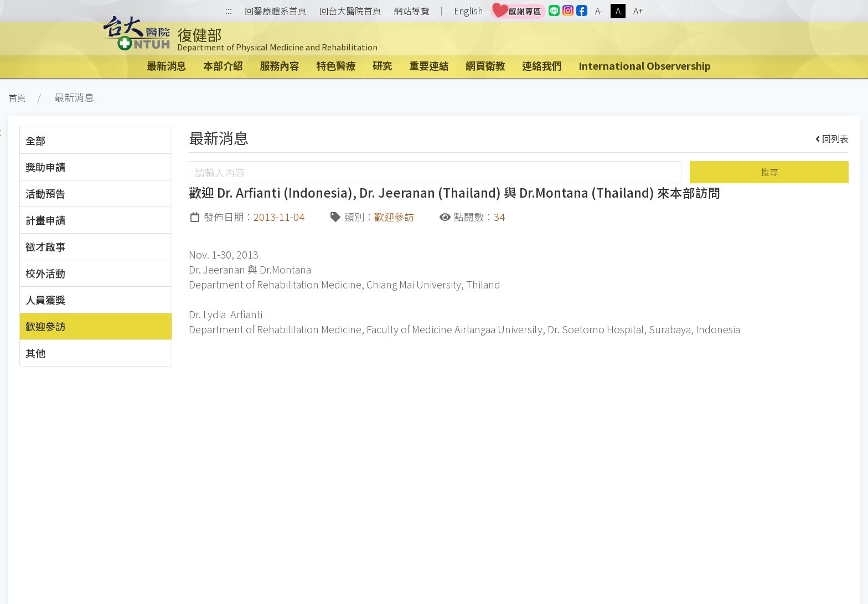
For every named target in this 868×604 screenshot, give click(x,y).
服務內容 (280, 65)
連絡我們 (542, 65)
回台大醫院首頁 (350, 11)
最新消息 (167, 65)
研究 (383, 65)
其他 (35, 353)
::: (229, 11)
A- (599, 11)
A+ (638, 11)
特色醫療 (336, 65)
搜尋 (769, 172)
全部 (35, 140)
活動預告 (45, 193)
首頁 (17, 98)
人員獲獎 (45, 300)
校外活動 (45, 273)
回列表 (832, 138)
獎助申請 (45, 167)
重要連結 (429, 65)
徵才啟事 (45, 246)
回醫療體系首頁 (276, 11)
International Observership (645, 65)
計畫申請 (45, 220)
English (468, 11)
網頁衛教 (485, 65)
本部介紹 (223, 65)
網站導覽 (412, 11)
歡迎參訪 (45, 326)
